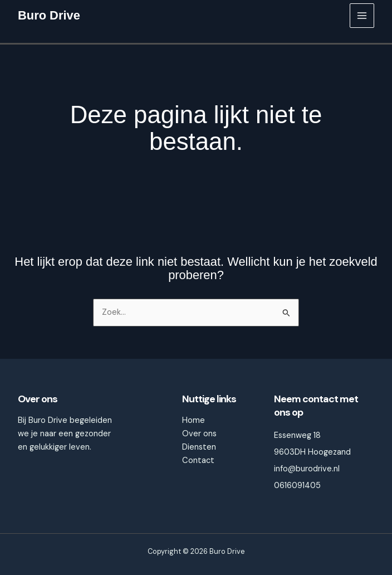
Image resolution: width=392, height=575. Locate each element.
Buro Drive (49, 15)
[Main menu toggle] (362, 16)
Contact (198, 461)
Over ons (199, 434)
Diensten (199, 447)
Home (193, 420)
